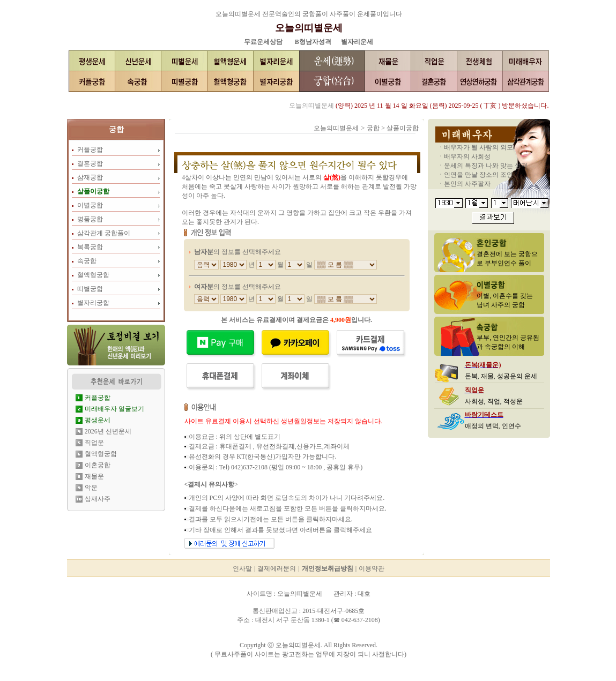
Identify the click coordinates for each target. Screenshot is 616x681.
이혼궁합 (98, 465)
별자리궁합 (93, 303)
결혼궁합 (90, 163)
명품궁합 (90, 219)
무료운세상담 (263, 42)
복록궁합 (90, 247)
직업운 (94, 443)
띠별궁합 (90, 289)
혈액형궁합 (93, 275)
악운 (91, 488)
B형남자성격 (313, 42)
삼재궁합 (90, 177)
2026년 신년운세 (108, 431)
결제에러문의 (277, 568)
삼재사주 (98, 499)
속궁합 (87, 261)
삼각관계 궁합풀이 (104, 233)
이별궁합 (90, 205)
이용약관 (372, 568)
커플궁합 (90, 149)
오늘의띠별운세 (309, 28)
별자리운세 (357, 42)
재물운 (94, 476)
